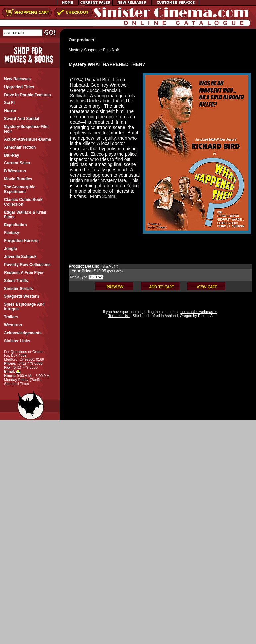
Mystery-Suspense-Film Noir (94, 50)
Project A (205, 316)
